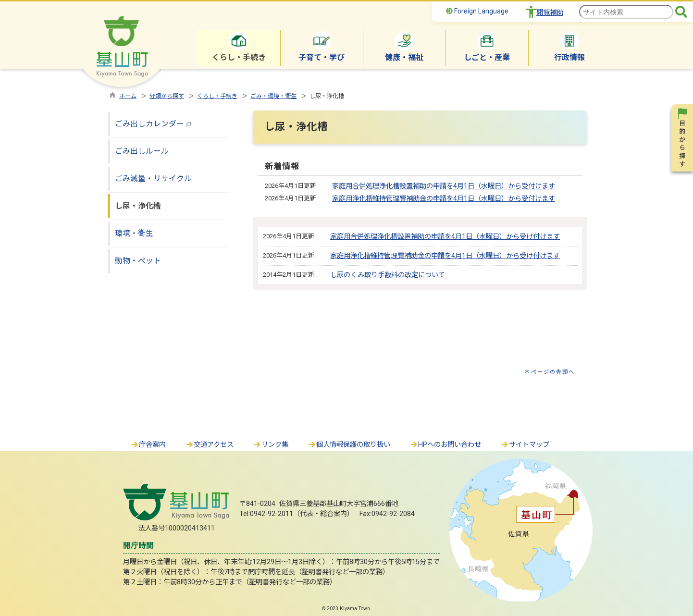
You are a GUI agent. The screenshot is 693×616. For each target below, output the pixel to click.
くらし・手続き (217, 96)
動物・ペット (138, 261)
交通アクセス (209, 445)
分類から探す (167, 96)
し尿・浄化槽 (138, 206)
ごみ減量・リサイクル (153, 179)
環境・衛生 (134, 233)
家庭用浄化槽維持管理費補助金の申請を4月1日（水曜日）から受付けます (444, 199)
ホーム (128, 96)
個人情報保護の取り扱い (349, 445)
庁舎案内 (148, 445)
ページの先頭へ (553, 372)
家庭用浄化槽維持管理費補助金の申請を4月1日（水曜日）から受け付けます (445, 256)
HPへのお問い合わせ (445, 445)
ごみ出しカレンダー (153, 124)
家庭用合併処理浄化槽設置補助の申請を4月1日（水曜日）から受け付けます (445, 237)
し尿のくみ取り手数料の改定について (388, 275)
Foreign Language (477, 11)
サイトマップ (525, 445)
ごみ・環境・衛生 (273, 96)
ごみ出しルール (142, 151)
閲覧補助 (550, 13)
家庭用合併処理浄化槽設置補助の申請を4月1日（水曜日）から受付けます (444, 186)
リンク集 (271, 445)
